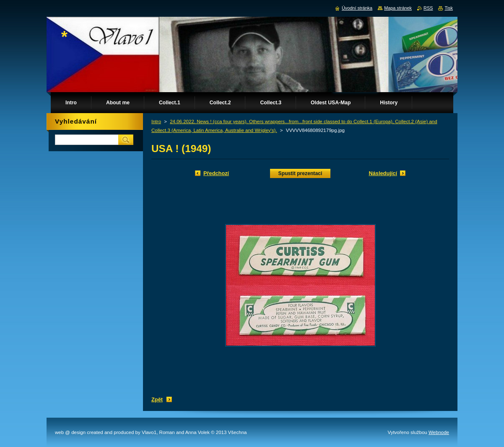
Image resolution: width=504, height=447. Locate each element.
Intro (156, 121)
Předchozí (216, 173)
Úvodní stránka (357, 8)
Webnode (439, 432)
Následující (383, 173)
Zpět (157, 399)
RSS (428, 8)
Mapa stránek (398, 8)
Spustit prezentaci (300, 173)
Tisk (449, 8)
